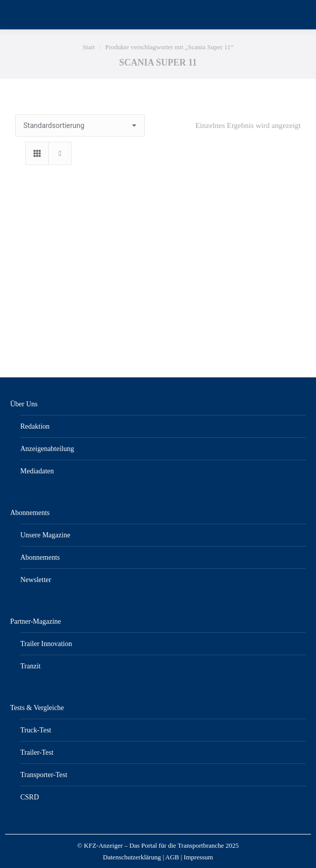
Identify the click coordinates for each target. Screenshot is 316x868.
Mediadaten (37, 471)
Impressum (199, 857)
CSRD (30, 797)
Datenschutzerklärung (132, 857)
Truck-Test (36, 730)
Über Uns (24, 404)
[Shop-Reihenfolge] (80, 125)
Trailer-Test (37, 752)
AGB (172, 857)
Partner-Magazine (36, 621)
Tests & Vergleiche (37, 708)
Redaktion (35, 426)
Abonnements (30, 513)
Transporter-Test (44, 775)
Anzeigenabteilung (47, 449)
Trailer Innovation (46, 644)
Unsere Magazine (45, 535)
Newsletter (36, 580)
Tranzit (30, 666)
